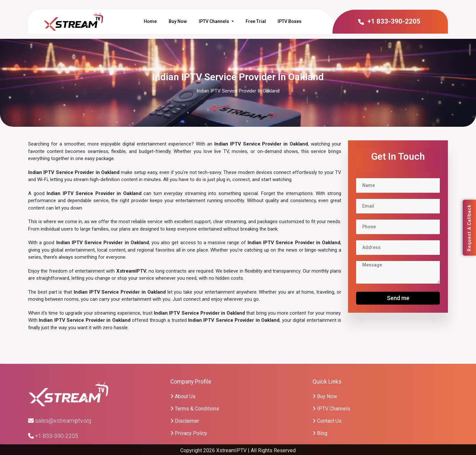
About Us (183, 428)
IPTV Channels (214, 21)
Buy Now (178, 21)
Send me (398, 298)
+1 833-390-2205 (389, 21)
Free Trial (256, 21)
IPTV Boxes (290, 21)
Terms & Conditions (195, 441)
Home (150, 21)
